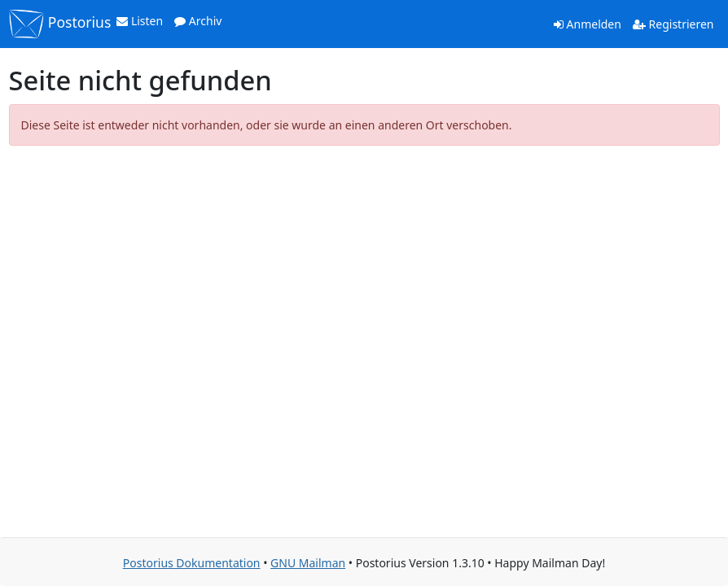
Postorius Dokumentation (192, 563)
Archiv (198, 21)
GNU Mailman (308, 563)
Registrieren (673, 24)
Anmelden (588, 24)
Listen (140, 21)
